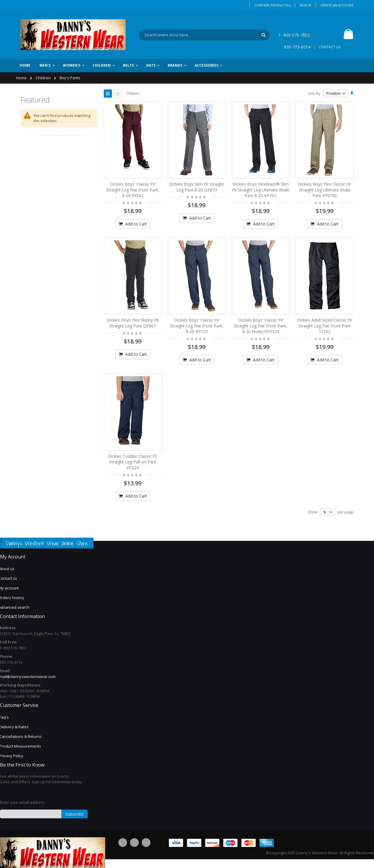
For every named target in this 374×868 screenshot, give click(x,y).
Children (44, 78)
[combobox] (204, 35)
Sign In (305, 5)
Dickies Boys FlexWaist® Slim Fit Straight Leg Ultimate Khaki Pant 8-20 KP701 (261, 190)
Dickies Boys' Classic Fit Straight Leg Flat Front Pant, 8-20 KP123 (197, 326)
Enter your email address (22, 802)
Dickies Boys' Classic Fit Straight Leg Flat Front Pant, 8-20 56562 (133, 190)
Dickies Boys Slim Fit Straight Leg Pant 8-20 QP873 (197, 187)
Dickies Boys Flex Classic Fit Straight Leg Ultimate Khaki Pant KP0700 (324, 190)
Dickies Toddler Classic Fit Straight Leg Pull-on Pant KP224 (133, 462)
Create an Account (337, 5)
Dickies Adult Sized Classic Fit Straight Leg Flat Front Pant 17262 (324, 326)
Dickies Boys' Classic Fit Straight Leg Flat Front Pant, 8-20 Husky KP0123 (260, 326)
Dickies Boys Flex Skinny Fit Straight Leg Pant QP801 (133, 323)
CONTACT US (329, 47)
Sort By (314, 93)
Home (22, 78)
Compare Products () (272, 5)
